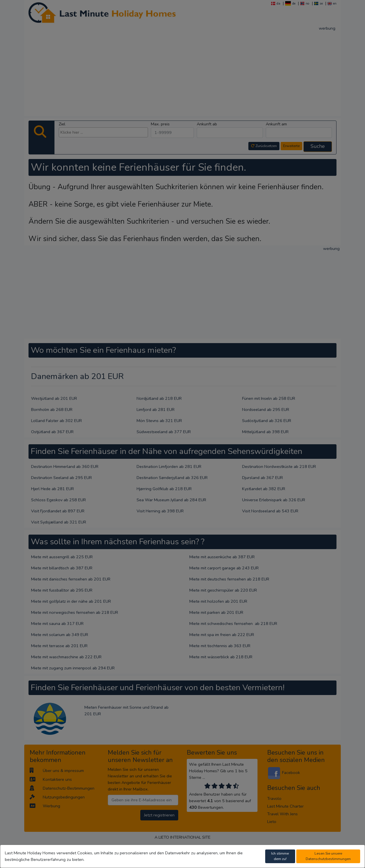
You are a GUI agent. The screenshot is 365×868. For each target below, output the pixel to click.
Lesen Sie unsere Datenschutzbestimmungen (328, 856)
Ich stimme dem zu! (280, 856)
